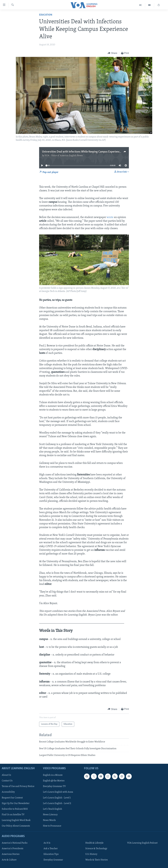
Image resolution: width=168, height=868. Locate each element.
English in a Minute (53, 775)
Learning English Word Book (16, 820)
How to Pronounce (52, 826)
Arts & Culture (9, 860)
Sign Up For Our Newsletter (16, 803)
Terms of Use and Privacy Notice (18, 786)
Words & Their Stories (97, 860)
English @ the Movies (54, 781)
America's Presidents (13, 849)
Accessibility (8, 792)
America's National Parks (15, 843)
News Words (49, 820)
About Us (6, 775)
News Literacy (50, 815)
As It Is (47, 843)
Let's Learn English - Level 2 (57, 803)
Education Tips (51, 854)
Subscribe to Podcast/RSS (15, 809)
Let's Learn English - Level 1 (57, 798)
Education (46, 15)
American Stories (11, 854)
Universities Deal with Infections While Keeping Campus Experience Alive (85, 152)
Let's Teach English (52, 809)
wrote (110, 217)
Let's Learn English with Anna (58, 792)
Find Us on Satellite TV (13, 815)
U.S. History (91, 854)
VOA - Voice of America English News (64, 156)
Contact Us (7, 781)
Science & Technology (96, 849)
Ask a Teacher (51, 849)
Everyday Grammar (53, 860)
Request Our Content (12, 798)
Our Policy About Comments (16, 826)
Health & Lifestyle (94, 843)
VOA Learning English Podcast (142, 843)
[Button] (112, 53)
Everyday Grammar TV (54, 786)
